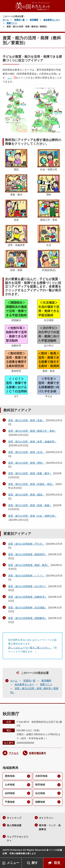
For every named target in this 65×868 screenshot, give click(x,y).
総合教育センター (52, 20)
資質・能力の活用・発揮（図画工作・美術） (32, 431)
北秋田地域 (41, 776)
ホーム (6, 20)
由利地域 (10, 793)
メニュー (13, 863)
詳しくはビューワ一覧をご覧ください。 (30, 648)
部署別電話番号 (37, 753)
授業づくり (12, 23)
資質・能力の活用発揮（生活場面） (28, 608)
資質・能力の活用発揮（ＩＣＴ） (26, 576)
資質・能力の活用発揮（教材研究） (28, 554)
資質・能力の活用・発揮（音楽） (26, 420)
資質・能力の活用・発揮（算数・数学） (30, 473)
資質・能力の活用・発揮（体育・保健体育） (32, 442)
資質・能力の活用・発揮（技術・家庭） (30, 505)
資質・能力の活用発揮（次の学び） (28, 586)
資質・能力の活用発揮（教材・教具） (29, 565)
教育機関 (34, 20)
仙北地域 (40, 793)
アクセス (14, 753)
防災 (57, 863)
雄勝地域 (40, 802)
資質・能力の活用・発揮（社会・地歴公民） (32, 516)
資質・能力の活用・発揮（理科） (26, 463)
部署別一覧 (19, 20)
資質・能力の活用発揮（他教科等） (28, 597)
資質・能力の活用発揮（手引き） (26, 544)
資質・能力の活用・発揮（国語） (26, 495)
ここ (10, 78)
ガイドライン (46, 818)
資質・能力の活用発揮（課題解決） (28, 618)
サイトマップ (14, 818)
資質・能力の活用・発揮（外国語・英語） (31, 484)
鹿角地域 (10, 776)
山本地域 (10, 785)
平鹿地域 (10, 802)
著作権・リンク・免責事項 (50, 827)
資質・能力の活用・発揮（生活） (26, 452)
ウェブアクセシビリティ (18, 839)
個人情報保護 (14, 825)
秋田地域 (40, 785)
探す (35, 863)
